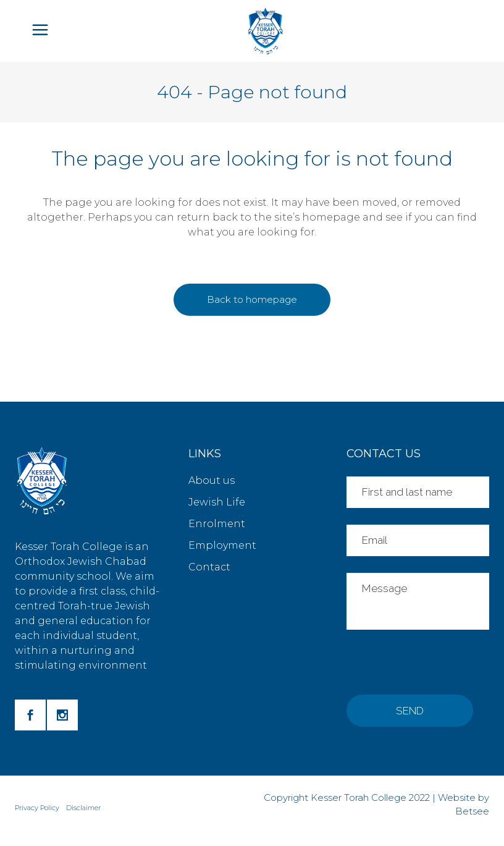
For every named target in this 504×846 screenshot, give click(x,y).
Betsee (472, 811)
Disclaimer (83, 808)
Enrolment (217, 524)
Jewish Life (217, 502)
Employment (222, 545)
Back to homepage (252, 299)
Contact (209, 567)
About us (212, 480)
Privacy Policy (37, 808)
